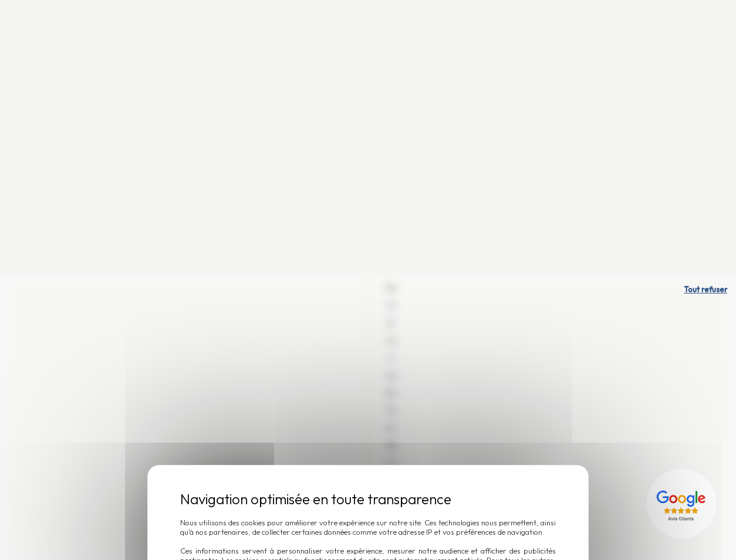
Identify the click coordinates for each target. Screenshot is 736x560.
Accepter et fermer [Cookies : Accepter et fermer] (409, 340)
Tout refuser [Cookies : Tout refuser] (705, 14)
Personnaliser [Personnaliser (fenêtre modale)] (314, 340)
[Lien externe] (683, 228)
